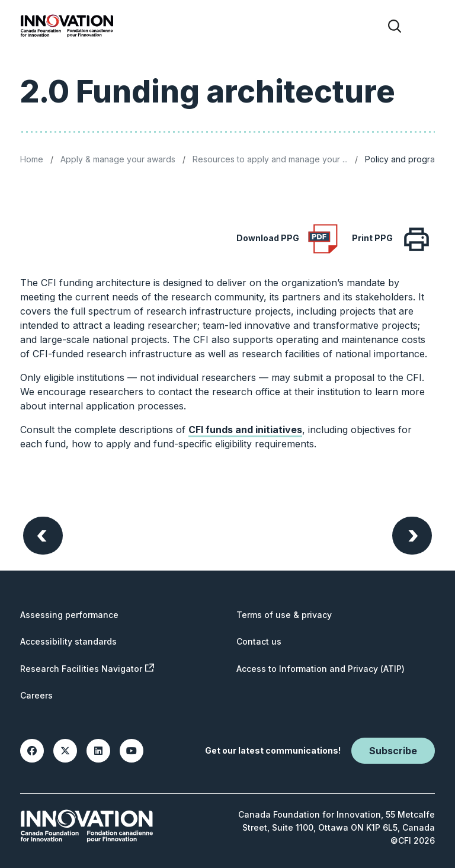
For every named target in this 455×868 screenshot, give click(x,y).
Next (413, 534)
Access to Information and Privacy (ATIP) (321, 669)
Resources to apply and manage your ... (270, 159)
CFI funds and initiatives (245, 430)
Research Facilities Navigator (87, 669)
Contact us (259, 641)
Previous (42, 534)
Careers (36, 695)
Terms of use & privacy (284, 615)
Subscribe (393, 751)
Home (32, 159)
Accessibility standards (68, 641)
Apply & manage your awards (118, 159)
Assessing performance (69, 615)
